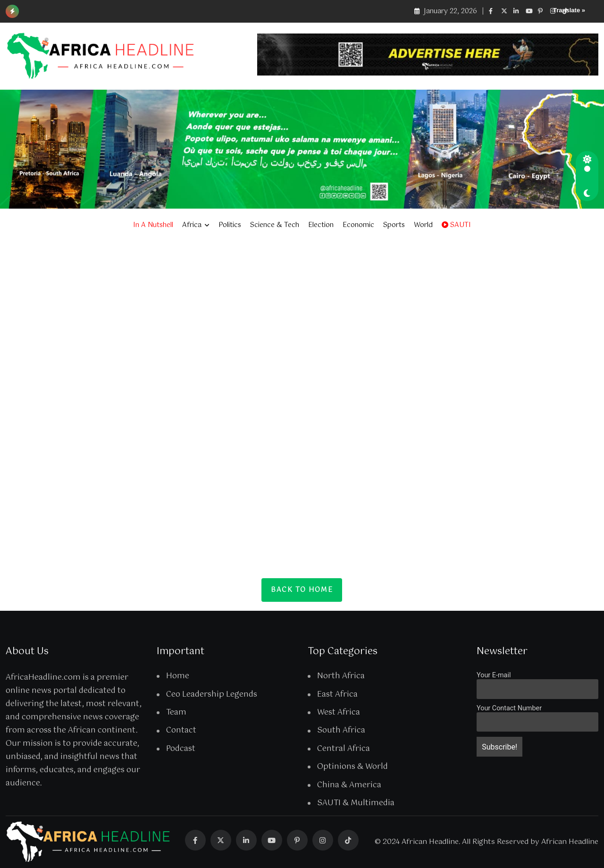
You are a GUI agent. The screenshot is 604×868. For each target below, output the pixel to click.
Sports (394, 225)
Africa (192, 225)
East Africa (337, 695)
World (423, 225)
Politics (230, 225)
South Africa (341, 731)
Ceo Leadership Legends (212, 695)
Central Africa (344, 749)
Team (176, 713)
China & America (349, 785)
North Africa (341, 676)
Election (321, 225)
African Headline (570, 842)
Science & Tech (275, 225)
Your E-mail (494, 675)
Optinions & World (352, 767)
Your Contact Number (509, 708)
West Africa (339, 713)
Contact (181, 731)
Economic (358, 225)
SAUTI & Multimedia (356, 803)
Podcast (181, 749)
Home (178, 676)
